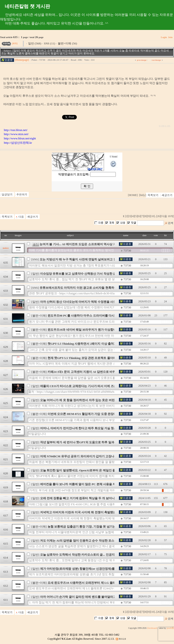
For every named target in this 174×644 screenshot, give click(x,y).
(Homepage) (22, 60)
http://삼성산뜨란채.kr (18, 143)
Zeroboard (152, 628)
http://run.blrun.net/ (16, 130)
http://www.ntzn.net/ (16, 134)
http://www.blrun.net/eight (20, 138)
